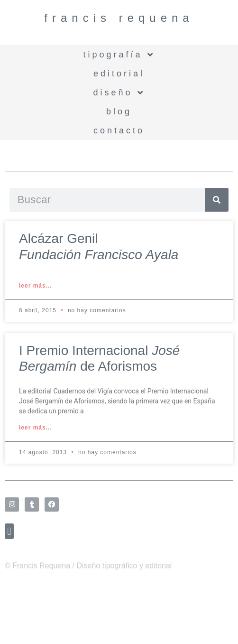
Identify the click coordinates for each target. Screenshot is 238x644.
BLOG (119, 112)
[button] (9, 535)
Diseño (119, 93)
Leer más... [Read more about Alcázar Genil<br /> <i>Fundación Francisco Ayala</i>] (36, 286)
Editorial (119, 74)
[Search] (217, 200)
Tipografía (119, 55)
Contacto (119, 131)
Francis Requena (119, 18)
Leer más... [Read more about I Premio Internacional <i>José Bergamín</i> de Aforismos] (36, 428)
